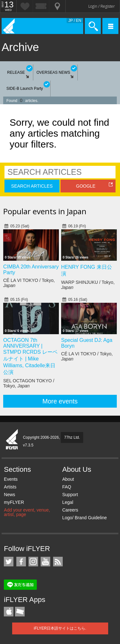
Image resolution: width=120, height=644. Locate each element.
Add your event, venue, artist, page (27, 512)
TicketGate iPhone (20, 612)
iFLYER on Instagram (33, 562)
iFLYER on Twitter (9, 562)
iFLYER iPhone (9, 612)
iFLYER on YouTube (45, 562)
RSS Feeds (58, 562)
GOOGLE (86, 186)
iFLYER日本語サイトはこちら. (60, 628)
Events (11, 479)
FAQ (67, 487)
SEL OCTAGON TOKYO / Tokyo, (29, 383)
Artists (10, 487)
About (68, 479)
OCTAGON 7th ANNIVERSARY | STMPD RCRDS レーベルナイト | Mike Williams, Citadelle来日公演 (30, 356)
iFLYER (12, 440)
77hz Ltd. (72, 437)
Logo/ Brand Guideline (84, 518)
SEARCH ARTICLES (32, 186)
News (9, 495)
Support (70, 495)
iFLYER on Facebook (21, 562)
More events (60, 401)
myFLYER (14, 502)
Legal (68, 502)
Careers (70, 510)
